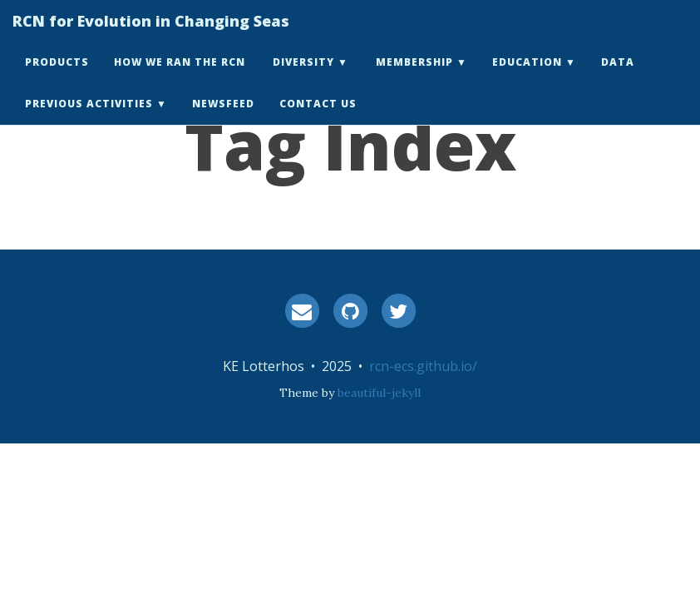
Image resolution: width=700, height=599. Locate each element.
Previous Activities (89, 120)
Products (57, 79)
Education (527, 79)
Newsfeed (223, 120)
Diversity (303, 79)
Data (618, 79)
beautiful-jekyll (379, 393)
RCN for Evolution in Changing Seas (151, 37)
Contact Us (318, 120)
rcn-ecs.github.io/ (423, 366)
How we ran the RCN (180, 79)
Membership (414, 79)
